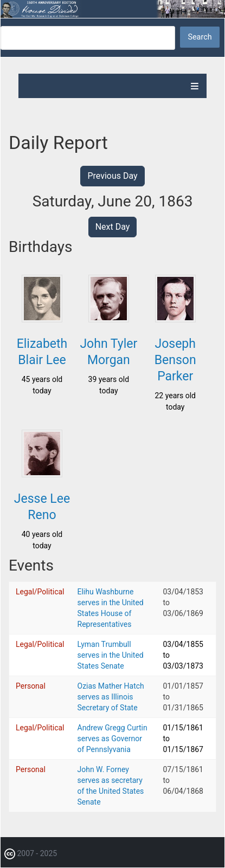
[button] (42, 319)
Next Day (113, 227)
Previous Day (112, 176)
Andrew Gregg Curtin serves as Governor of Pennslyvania (112, 739)
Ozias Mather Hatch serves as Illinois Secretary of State (111, 697)
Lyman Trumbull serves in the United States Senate (111, 655)
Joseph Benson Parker (175, 360)
